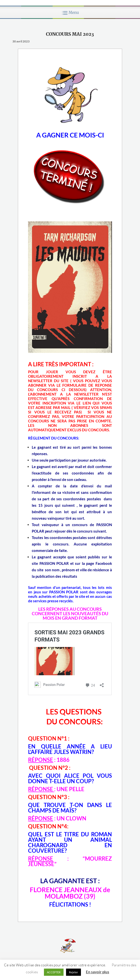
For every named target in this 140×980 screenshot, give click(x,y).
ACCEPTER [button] (54, 972)
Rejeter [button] (73, 972)
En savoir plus (98, 972)
